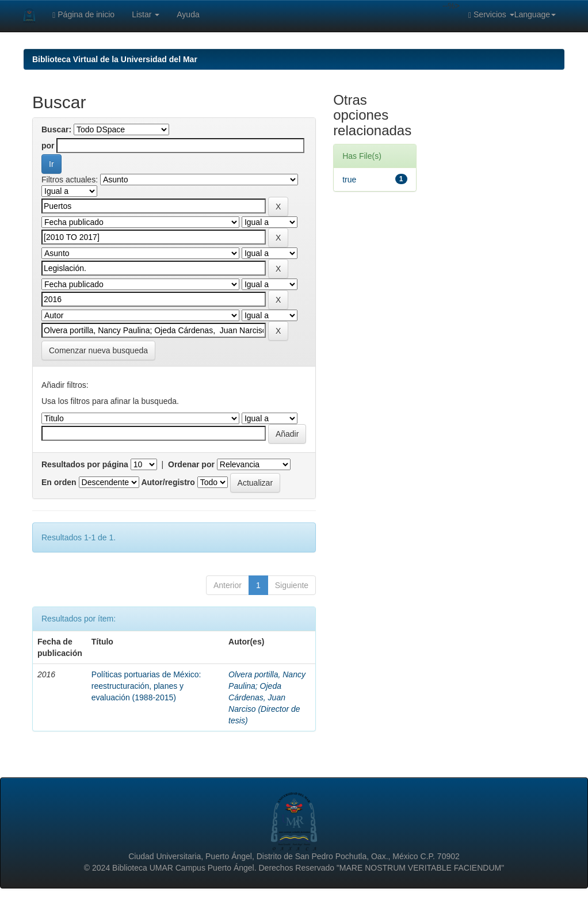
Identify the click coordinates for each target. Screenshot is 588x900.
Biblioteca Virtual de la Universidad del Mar (115, 59)
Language (535, 14)
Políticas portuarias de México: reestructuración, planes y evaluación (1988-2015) (146, 686)
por (48, 146)
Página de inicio (83, 15)
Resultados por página (85, 464)
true (349, 180)
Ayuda (188, 14)
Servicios (491, 15)
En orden (59, 482)
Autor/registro (168, 482)
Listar (146, 14)
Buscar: (56, 129)
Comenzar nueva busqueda (98, 350)
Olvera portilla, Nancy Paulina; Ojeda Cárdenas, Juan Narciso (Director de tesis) (267, 697)
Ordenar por (191, 464)
